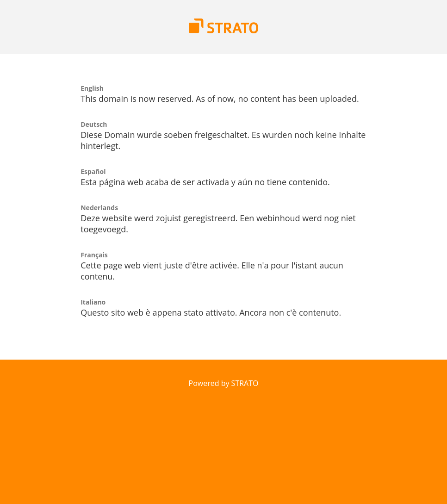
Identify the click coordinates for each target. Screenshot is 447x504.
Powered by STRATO (224, 383)
